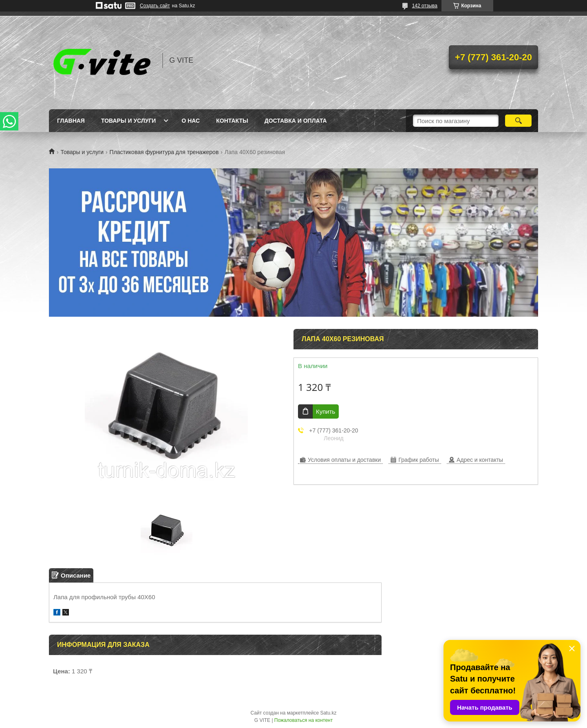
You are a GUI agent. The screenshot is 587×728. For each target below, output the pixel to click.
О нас (191, 121)
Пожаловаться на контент (303, 720)
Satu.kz (328, 713)
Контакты (232, 121)
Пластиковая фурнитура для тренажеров (164, 152)
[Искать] (518, 121)
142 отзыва (425, 6)
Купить (325, 411)
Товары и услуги (129, 121)
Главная (71, 121)
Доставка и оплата (296, 121)
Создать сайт (155, 6)
